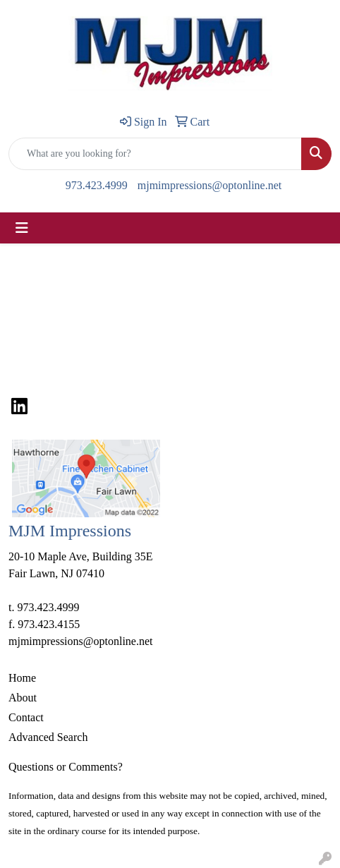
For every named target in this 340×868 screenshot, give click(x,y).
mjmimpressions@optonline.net (210, 185)
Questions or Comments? (66, 767)
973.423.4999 (97, 185)
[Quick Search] (155, 154)
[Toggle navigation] (22, 228)
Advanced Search (48, 737)
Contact (26, 717)
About (23, 698)
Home (22, 678)
